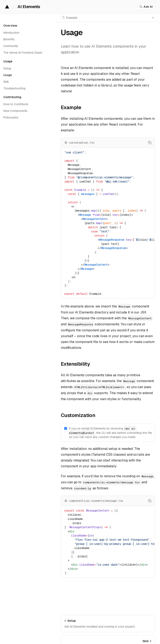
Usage (8, 75)
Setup (7, 68)
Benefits (9, 39)
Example (71, 107)
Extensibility (75, 364)
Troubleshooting (14, 88)
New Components (15, 111)
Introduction (11, 33)
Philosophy (11, 117)
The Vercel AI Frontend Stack (23, 53)
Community (11, 46)
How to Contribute (16, 104)
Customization (78, 415)
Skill (6, 82)
